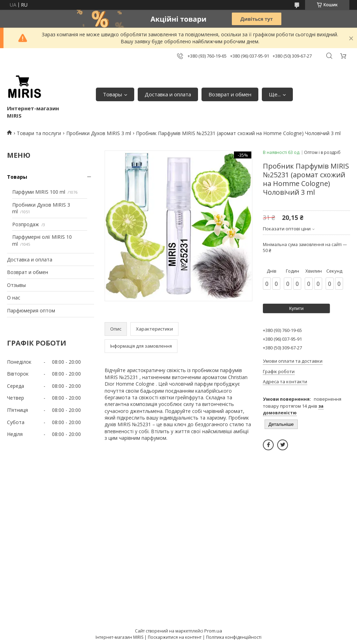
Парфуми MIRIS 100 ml (39, 192)
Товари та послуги (39, 133)
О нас (14, 298)
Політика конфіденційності (234, 637)
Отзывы (16, 285)
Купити (296, 308)
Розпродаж (26, 224)
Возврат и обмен (230, 94)
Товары (112, 94)
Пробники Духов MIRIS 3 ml (99, 133)
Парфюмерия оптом (31, 310)
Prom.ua (213, 631)
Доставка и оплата (168, 94)
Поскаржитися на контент (175, 637)
